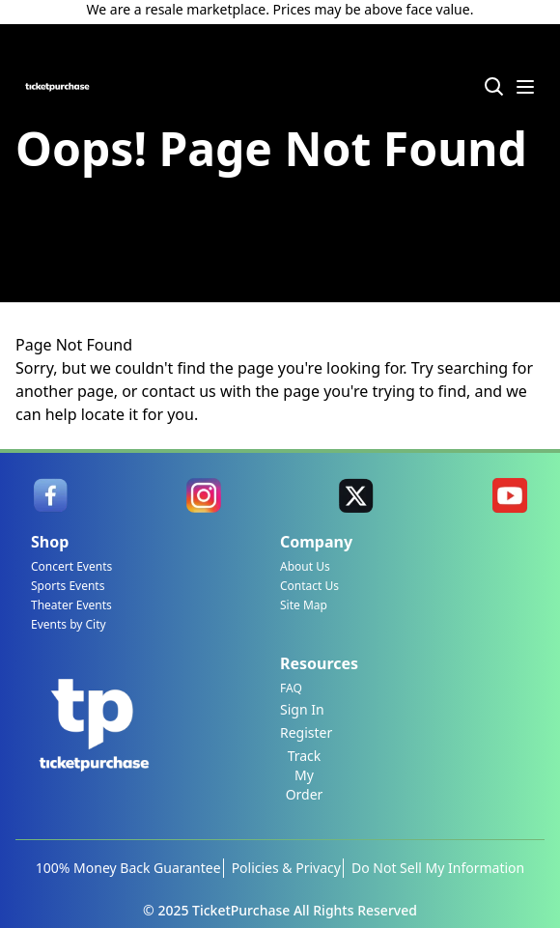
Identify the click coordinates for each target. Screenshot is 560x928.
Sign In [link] (302, 709)
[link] (50, 495)
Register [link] (306, 732)
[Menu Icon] (525, 87)
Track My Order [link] (305, 775)
